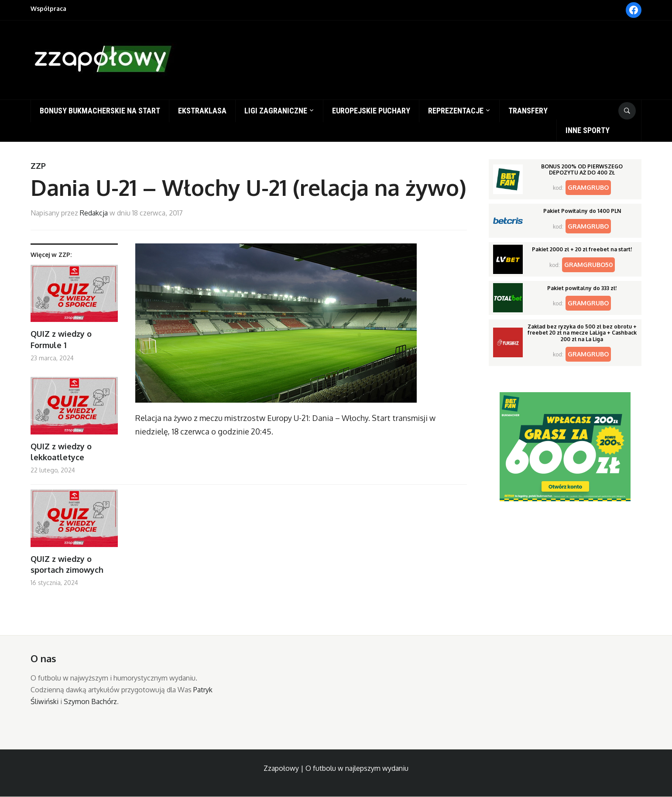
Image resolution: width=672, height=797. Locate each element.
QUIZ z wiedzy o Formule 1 (61, 339)
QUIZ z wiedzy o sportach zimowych (67, 564)
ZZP (38, 166)
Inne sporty (588, 130)
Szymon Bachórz (90, 701)
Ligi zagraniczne (276, 111)
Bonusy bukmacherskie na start (100, 111)
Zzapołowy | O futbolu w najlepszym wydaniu (336, 768)
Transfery (528, 111)
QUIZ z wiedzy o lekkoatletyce (61, 452)
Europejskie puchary (371, 111)
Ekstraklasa (202, 111)
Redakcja (94, 213)
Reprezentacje (456, 111)
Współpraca (48, 9)
